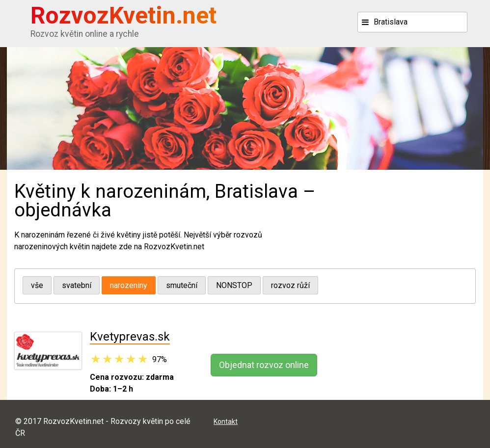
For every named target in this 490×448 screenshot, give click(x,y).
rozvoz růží (290, 285)
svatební (77, 285)
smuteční (182, 285)
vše (37, 285)
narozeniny (129, 285)
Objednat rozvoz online (264, 365)
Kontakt (226, 422)
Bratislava (391, 22)
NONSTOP (234, 285)
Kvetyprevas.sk (130, 337)
